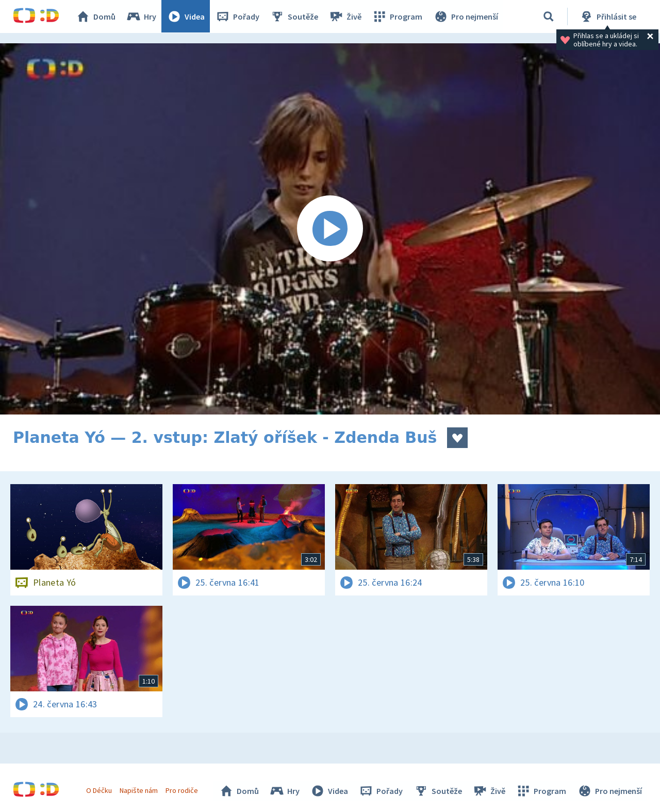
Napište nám (139, 790)
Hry (142, 16)
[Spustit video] (330, 229)
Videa (186, 16)
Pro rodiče (182, 790)
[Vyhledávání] (549, 16)
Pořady (238, 16)
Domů (96, 16)
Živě (345, 16)
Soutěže (294, 16)
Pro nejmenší (466, 16)
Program (398, 16)
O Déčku (99, 790)
